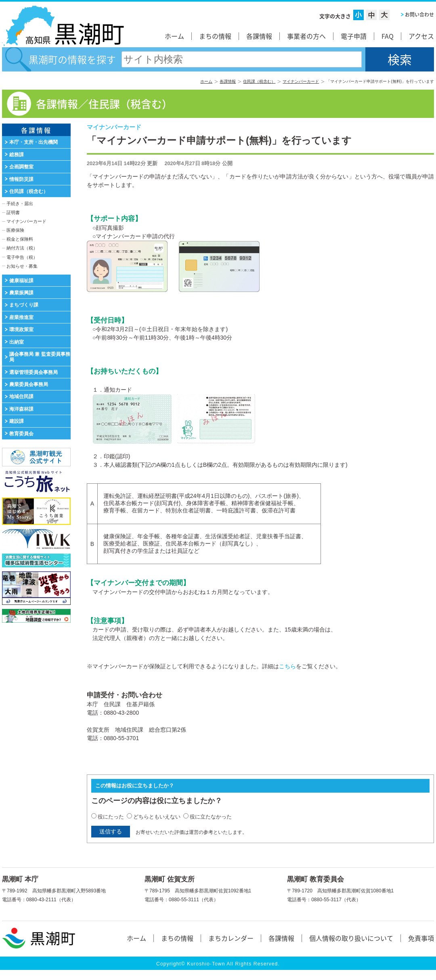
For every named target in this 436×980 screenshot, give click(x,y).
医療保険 (15, 230)
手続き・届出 (20, 204)
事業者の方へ (306, 36)
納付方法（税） (22, 248)
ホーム (174, 36)
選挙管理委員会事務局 (34, 372)
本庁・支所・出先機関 (34, 142)
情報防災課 (21, 179)
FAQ (388, 36)
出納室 (17, 342)
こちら (287, 666)
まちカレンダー (231, 938)
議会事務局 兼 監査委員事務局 (40, 357)
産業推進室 (21, 317)
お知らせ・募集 (22, 266)
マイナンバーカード (301, 81)
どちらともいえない (157, 817)
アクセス (421, 36)
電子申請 (354, 36)
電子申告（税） (22, 257)
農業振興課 (21, 293)
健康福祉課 (21, 281)
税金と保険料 (20, 239)
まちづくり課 (24, 305)
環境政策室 (21, 329)
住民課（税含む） (259, 81)
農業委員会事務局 (29, 384)
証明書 (13, 212)
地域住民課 (21, 397)
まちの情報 (215, 36)
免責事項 (421, 938)
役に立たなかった (211, 817)
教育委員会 (21, 434)
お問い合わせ (419, 15)
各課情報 (259, 36)
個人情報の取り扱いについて (351, 938)
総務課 (17, 155)
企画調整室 (21, 167)
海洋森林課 (21, 409)
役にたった (111, 817)
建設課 (17, 421)
